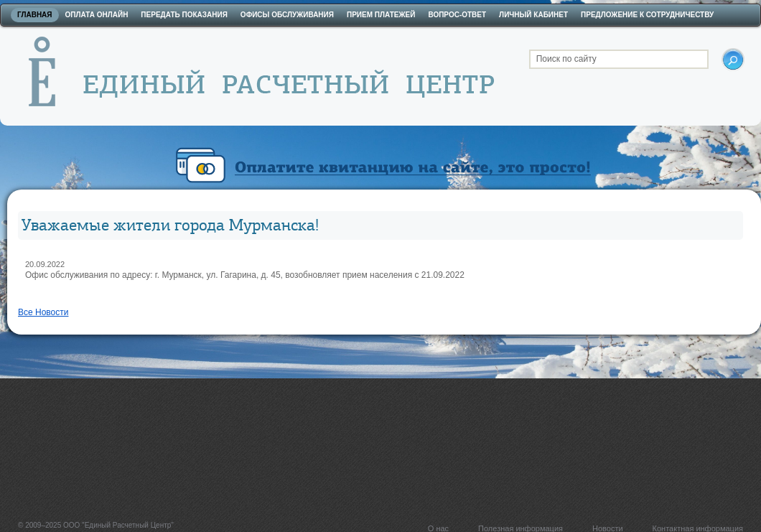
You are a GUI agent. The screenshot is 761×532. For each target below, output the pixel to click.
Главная (35, 15)
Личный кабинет (533, 15)
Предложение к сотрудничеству (647, 15)
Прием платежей (381, 15)
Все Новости (43, 312)
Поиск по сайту (566, 59)
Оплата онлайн (97, 15)
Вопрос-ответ (457, 15)
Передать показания (184, 15)
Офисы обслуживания (287, 15)
